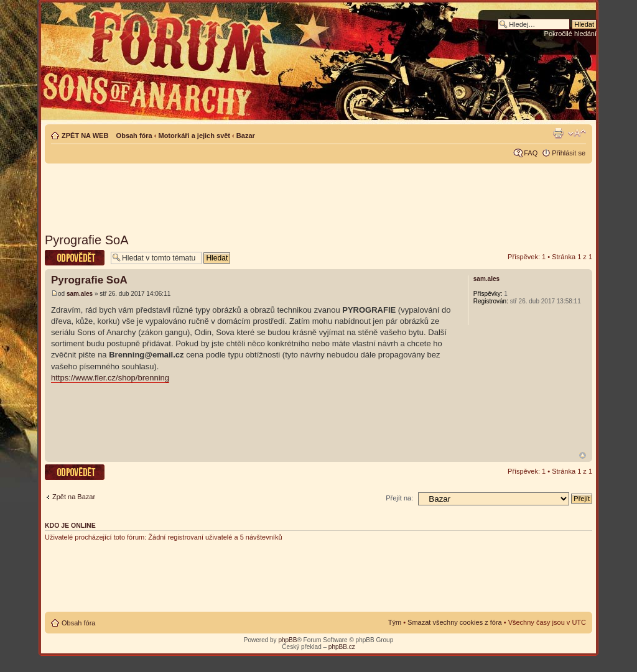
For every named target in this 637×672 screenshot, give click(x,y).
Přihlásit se (569, 153)
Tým (395, 622)
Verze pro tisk (558, 133)
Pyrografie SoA (87, 240)
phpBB (287, 640)
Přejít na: (399, 498)
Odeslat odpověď (75, 258)
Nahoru (583, 455)
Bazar (246, 136)
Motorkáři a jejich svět (194, 136)
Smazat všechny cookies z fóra (455, 622)
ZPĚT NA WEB (85, 136)
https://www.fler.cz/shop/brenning (110, 378)
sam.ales (80, 294)
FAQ (531, 153)
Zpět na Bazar (74, 497)
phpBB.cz (342, 647)
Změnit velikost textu (577, 133)
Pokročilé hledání (570, 34)
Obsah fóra (134, 136)
